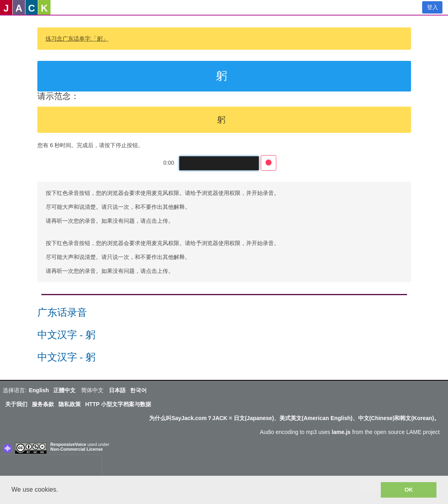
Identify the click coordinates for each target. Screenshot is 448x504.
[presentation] (51, 467)
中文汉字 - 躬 (67, 335)
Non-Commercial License (77, 449)
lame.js (341, 432)
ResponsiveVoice (68, 444)
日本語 (117, 390)
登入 (432, 7)
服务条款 (43, 404)
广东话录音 (62, 312)
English (39, 390)
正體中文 (64, 390)
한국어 (138, 390)
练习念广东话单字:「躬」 (77, 39)
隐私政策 (70, 404)
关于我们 (16, 404)
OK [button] (409, 490)
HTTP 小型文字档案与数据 (118, 404)
